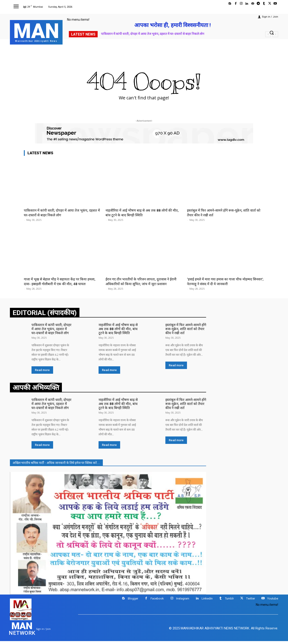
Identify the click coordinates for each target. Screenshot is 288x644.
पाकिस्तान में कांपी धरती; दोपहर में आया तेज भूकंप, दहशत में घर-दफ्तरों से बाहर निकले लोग (153, 34)
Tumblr (229, 601)
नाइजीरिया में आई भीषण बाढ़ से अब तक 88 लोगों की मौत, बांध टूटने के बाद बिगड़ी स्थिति (142, 212)
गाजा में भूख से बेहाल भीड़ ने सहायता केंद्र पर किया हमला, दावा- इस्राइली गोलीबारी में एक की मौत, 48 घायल (58, 284)
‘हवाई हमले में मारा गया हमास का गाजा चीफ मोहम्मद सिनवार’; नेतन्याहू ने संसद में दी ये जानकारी (223, 281)
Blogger (133, 601)
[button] (272, 33)
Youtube (273, 601)
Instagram (183, 601)
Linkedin (207, 601)
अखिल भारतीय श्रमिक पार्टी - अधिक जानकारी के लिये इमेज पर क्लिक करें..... (56, 466)
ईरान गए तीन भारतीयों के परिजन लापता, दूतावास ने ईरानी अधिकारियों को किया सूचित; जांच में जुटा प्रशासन (143, 281)
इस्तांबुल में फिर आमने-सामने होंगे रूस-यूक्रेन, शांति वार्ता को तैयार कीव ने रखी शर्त (184, 333)
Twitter (251, 601)
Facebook (157, 601)
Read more (42, 374)
